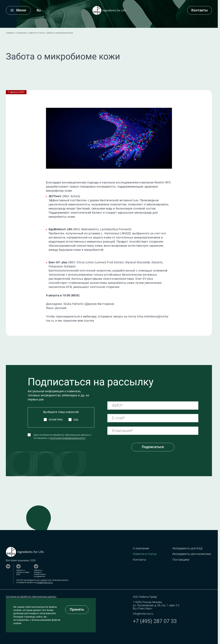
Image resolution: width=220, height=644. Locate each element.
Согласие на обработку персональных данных (31, 597)
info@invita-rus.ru (45, 582)
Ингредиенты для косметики (192, 554)
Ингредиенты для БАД (187, 548)
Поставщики (181, 560)
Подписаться (153, 447)
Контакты (199, 10)
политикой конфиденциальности (68, 438)
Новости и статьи (37, 33)
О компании (21, 33)
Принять (77, 609)
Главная (10, 33)
